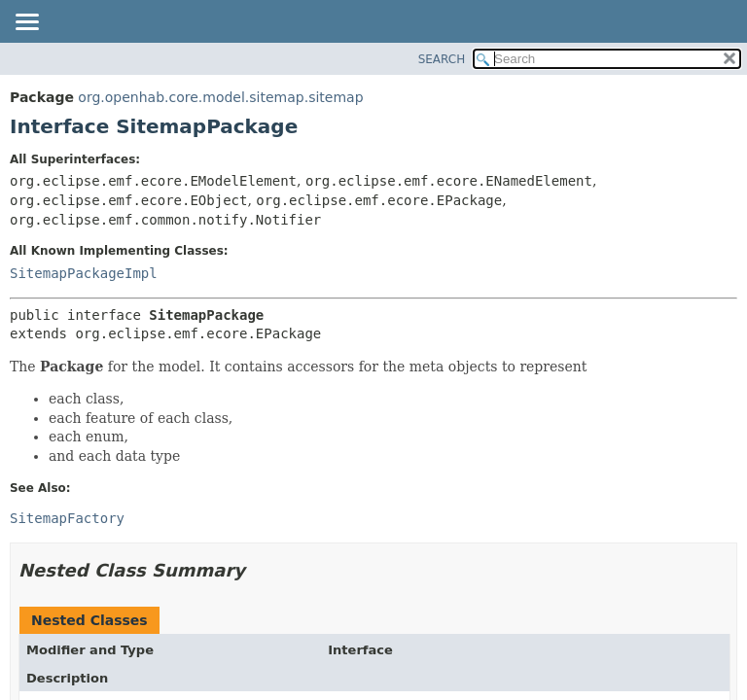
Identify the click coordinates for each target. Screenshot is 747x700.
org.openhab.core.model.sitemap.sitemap (220, 97)
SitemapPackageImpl (84, 273)
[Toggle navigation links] (26, 23)
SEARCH (442, 59)
